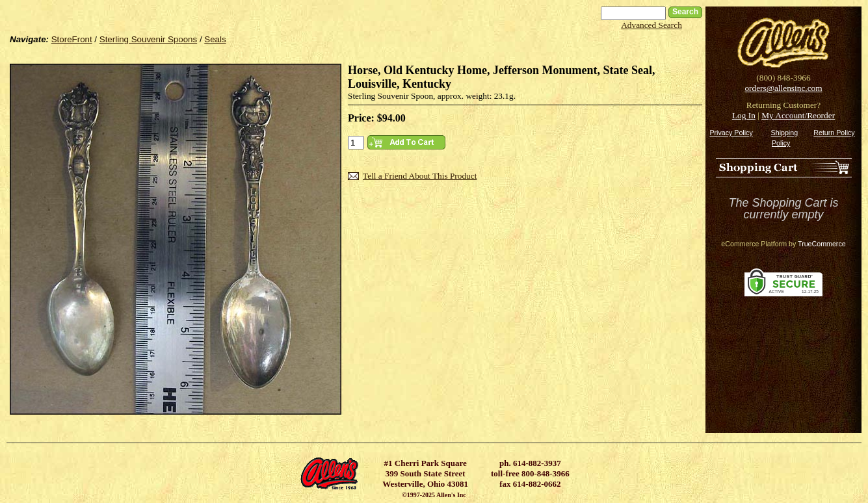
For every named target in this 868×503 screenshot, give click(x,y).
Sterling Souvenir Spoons (148, 39)
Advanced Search (651, 25)
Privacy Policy (731, 133)
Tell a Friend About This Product (420, 176)
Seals (215, 39)
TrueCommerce (822, 244)
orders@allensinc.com (783, 88)
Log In (744, 115)
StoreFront (72, 39)
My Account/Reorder (798, 115)
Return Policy (834, 133)
